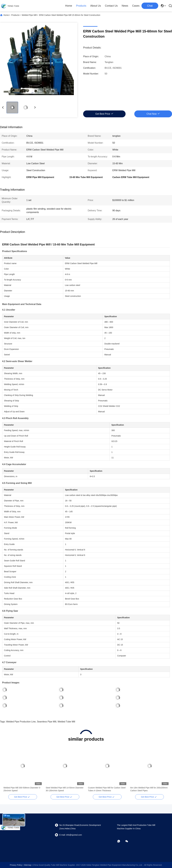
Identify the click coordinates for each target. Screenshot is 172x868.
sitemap (28, 865)
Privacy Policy (16, 865)
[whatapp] (121, 841)
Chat (150, 6)
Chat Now (152, 114)
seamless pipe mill (47, 722)
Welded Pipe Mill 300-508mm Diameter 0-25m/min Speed (22, 789)
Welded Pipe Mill (29, 15)
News (125, 6)
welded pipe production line (21, 722)
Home (69, 6)
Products (81, 6)
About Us (96, 6)
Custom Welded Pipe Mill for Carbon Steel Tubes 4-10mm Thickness (107, 789)
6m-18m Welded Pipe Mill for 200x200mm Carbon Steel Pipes (149, 789)
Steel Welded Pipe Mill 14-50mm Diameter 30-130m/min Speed (65, 789)
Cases (136, 6)
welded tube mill (66, 722)
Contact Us (111, 6)
